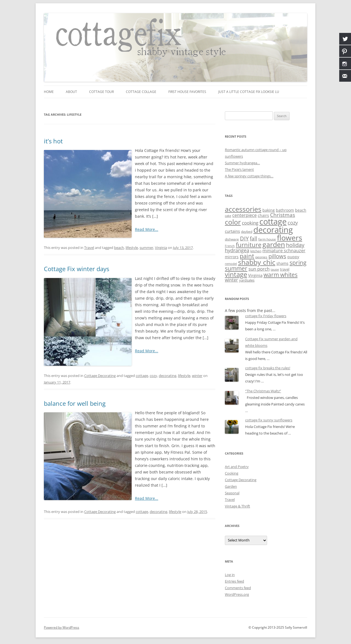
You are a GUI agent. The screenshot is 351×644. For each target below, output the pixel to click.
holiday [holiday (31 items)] (295, 245)
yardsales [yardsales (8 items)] (247, 280)
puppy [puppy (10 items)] (293, 257)
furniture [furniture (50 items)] (249, 245)
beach (119, 248)
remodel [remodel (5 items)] (231, 264)
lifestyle (132, 248)
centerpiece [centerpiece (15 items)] (244, 215)
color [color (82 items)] (233, 222)
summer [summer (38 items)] (236, 268)
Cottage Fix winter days (77, 269)
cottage (142, 376)
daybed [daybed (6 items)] (247, 232)
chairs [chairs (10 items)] (263, 215)
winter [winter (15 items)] (231, 280)
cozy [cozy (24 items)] (293, 222)
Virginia (161, 248)
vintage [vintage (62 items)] (236, 274)
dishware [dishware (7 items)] (232, 239)
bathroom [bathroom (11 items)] (285, 210)
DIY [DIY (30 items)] (244, 238)
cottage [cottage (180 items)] (273, 222)
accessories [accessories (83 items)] (243, 209)
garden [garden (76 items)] (274, 244)
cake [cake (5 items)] (228, 216)
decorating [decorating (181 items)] (273, 230)
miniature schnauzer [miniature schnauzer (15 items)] (284, 251)
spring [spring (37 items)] (298, 263)
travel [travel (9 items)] (285, 269)
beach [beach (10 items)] (301, 210)
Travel (89, 248)
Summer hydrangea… (242, 163)
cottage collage (141, 92)
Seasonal (232, 493)
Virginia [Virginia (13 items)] (255, 275)
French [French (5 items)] (230, 246)
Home (49, 92)
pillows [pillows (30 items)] (277, 256)
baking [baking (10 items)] (269, 210)
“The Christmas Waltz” (263, 391)
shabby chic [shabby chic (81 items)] (257, 262)
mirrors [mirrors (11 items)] (232, 257)
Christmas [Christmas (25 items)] (283, 215)
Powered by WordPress (62, 627)
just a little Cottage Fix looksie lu (249, 92)
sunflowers (234, 156)
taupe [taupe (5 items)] (275, 269)
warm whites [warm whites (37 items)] (281, 275)
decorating (168, 376)
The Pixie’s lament (239, 169)
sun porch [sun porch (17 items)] (259, 269)
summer (146, 248)
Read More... (147, 229)
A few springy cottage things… (249, 176)
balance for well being (75, 403)
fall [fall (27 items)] (254, 239)
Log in (230, 575)
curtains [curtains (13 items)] (232, 231)
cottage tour (101, 92)
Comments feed (238, 588)
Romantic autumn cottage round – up (256, 150)
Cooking (232, 473)
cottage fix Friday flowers (266, 316)
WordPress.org (237, 594)
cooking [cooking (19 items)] (250, 223)
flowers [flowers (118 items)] (290, 238)
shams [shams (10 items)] (282, 263)
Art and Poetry (237, 467)
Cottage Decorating (100, 376)
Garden (231, 486)
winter (197, 376)
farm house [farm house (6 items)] (267, 239)
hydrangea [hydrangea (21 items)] (237, 250)
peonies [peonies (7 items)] (261, 257)
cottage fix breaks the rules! (268, 368)
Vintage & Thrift (237, 506)
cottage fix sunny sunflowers (269, 420)
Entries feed (234, 581)
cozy (153, 376)
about (71, 92)
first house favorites (187, 92)
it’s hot (53, 141)
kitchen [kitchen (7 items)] (256, 251)
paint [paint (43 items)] (247, 256)
